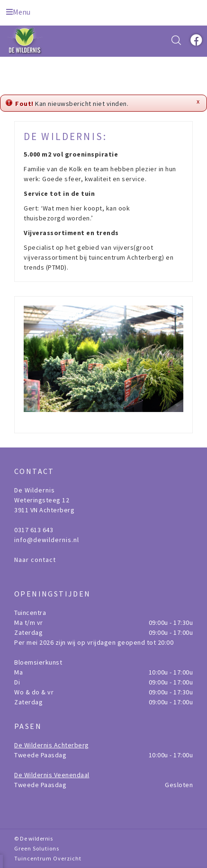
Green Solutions (37, 848)
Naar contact (35, 560)
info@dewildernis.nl (47, 540)
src (176, 40)
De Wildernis (35, 490)
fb (195, 40)
